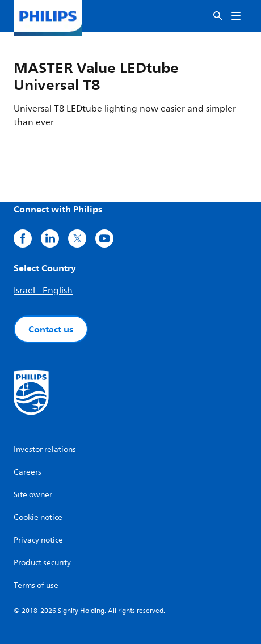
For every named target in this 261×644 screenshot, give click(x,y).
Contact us (51, 329)
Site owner (33, 495)
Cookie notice (38, 517)
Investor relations (45, 449)
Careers (28, 472)
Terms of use (36, 585)
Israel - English (43, 291)
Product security (42, 563)
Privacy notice (38, 540)
